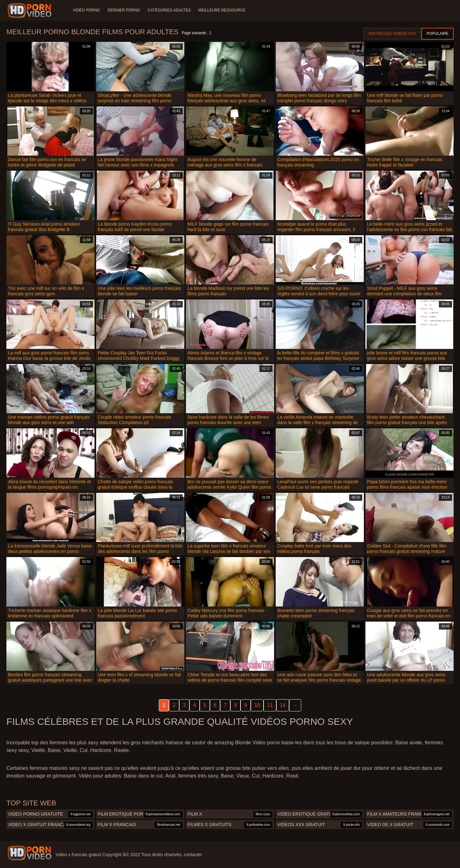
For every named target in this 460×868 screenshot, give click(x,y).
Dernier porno (124, 10)
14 (283, 705)
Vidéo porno (86, 10)
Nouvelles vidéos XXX (392, 34)
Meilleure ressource (222, 10)
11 (270, 705)
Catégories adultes (169, 10)
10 (257, 705)
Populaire (437, 34)
